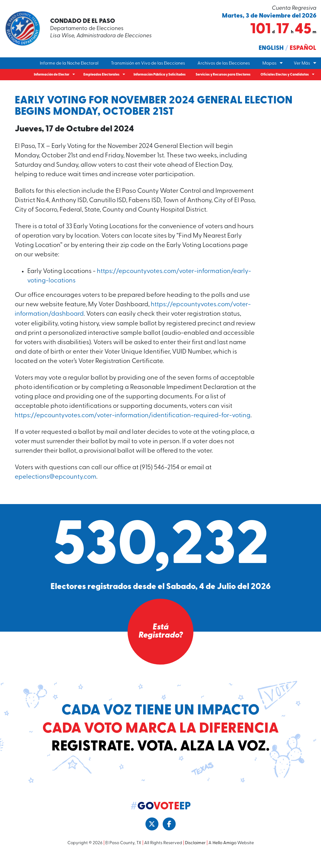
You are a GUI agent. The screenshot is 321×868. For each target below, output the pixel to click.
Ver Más (302, 63)
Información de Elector (52, 75)
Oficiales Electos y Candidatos (285, 75)
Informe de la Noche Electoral (69, 63)
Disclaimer (195, 855)
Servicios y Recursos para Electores (223, 75)
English (271, 48)
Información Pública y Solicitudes (160, 75)
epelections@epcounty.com (56, 489)
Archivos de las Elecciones (224, 63)
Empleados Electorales (101, 75)
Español (303, 48)
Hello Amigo (224, 855)
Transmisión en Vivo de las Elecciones (148, 63)
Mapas (269, 63)
